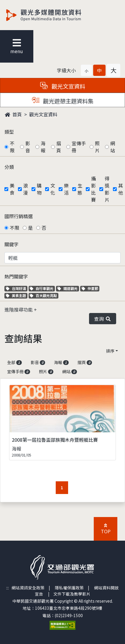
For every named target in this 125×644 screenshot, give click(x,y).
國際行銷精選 (19, 216)
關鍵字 (11, 244)
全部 (14, 362)
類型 (9, 132)
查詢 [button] (103, 319)
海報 (43, 147)
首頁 (13, 114)
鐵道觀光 (68, 288)
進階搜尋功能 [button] (19, 309)
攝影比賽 (93, 189)
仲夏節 (91, 288)
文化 (53, 189)
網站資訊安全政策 (28, 588)
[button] (86, 70)
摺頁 (59, 147)
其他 (121, 189)
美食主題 (17, 295)
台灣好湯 (17, 288)
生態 (80, 189)
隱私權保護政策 (69, 588)
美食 (12, 189)
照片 (97, 147)
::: (8, 588)
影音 (28, 147)
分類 (9, 167)
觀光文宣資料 (43, 114)
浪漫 (26, 189)
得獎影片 (107, 189)
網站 (113, 147)
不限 (12, 147)
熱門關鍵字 (16, 276)
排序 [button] (110, 351)
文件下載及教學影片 (72, 594)
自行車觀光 (42, 288)
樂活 (66, 189)
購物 (39, 189)
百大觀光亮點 (43, 295)
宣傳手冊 (79, 147)
